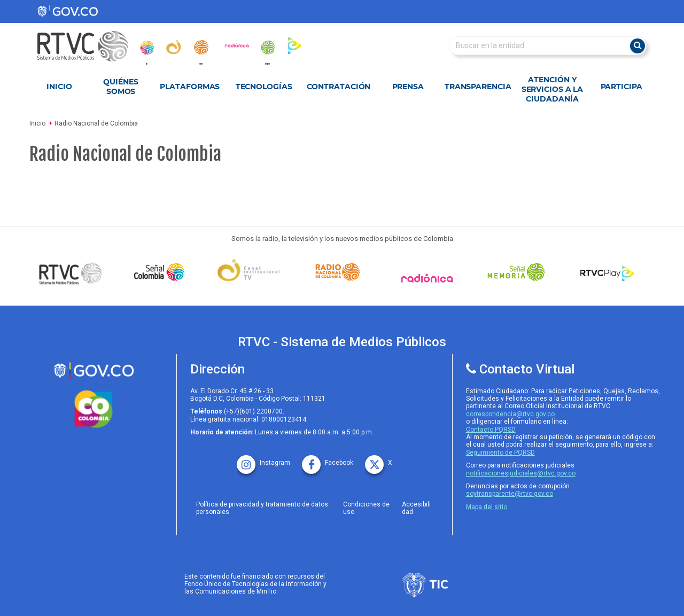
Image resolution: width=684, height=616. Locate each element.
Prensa (408, 87)
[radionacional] (201, 47)
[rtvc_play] (294, 45)
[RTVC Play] (608, 272)
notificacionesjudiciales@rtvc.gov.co (521, 473)
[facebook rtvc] (328, 459)
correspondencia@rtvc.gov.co (510, 414)
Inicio (59, 87)
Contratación (339, 87)
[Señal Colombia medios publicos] (73, 273)
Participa (621, 87)
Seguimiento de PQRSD (500, 453)
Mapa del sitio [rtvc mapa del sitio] (487, 507)
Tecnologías (264, 87)
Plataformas (190, 87)
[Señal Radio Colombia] (340, 272)
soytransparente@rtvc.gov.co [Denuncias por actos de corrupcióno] (510, 494)
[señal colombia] (162, 272)
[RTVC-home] (88, 46)
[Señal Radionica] (430, 278)
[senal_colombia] (146, 48)
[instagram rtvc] (263, 459)
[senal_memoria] (267, 48)
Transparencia (478, 87)
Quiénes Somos (121, 87)
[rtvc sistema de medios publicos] (94, 371)
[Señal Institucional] (251, 272)
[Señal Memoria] (519, 272)
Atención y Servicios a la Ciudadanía (553, 89)
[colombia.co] (94, 409)
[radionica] (237, 45)
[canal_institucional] (174, 47)
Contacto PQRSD (491, 430)
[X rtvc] (379, 459)
